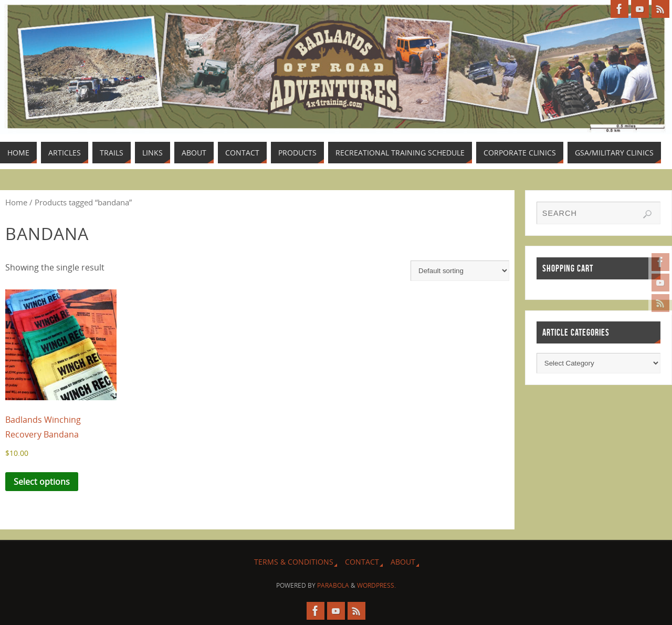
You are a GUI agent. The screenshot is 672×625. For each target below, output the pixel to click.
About (403, 562)
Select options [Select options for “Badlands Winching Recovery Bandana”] (42, 482)
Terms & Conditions (294, 562)
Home (16, 202)
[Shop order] (460, 271)
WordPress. (376, 585)
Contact (362, 562)
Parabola (333, 585)
